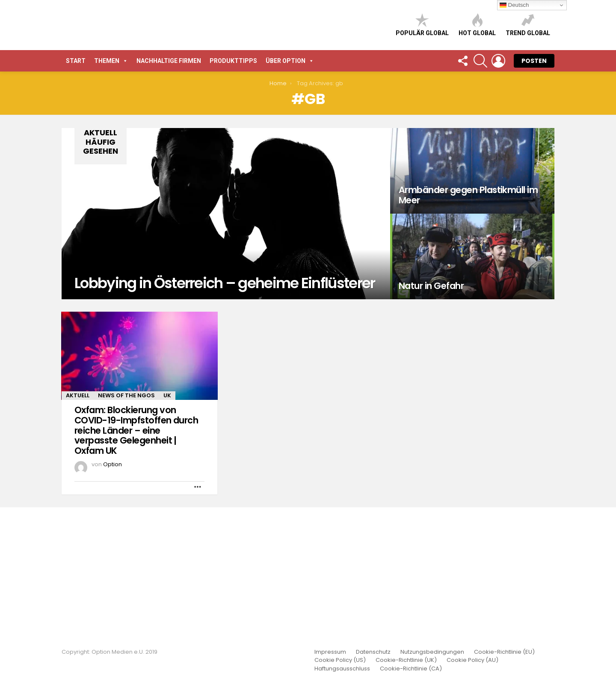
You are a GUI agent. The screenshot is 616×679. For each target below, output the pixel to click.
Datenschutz (373, 652)
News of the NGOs (126, 529)
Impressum (330, 652)
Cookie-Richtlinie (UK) (406, 660)
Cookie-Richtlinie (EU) (504, 652)
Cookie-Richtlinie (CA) (411, 669)
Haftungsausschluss (342, 669)
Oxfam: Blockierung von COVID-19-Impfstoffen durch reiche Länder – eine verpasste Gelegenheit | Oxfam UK (136, 564)
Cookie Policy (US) (340, 660)
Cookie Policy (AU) (472, 660)
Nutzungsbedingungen (432, 652)
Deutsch (514, 5)
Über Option (290, 195)
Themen (111, 195)
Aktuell (78, 529)
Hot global (477, 92)
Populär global (422, 92)
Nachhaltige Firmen (169, 195)
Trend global (528, 92)
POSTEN (534, 195)
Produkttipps (233, 195)
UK (167, 529)
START (76, 195)
